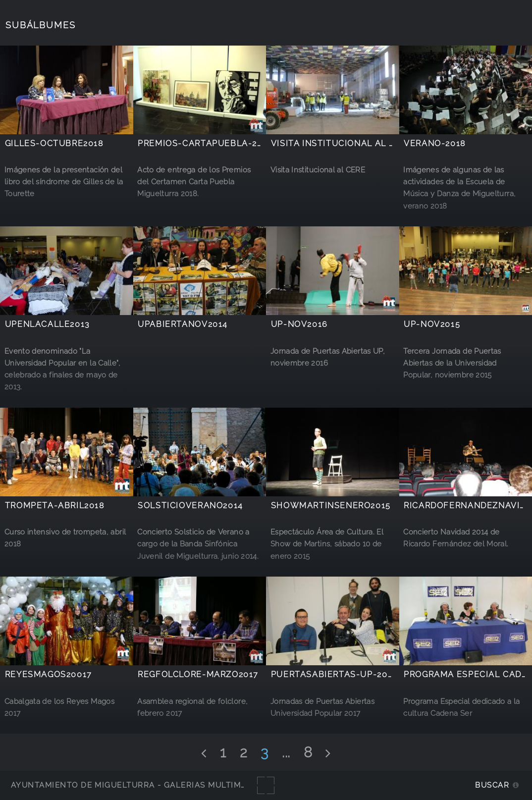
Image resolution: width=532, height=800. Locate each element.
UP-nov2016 (299, 324)
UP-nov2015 (432, 324)
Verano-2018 (435, 143)
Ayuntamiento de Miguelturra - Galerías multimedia (136, 785)
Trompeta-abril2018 (55, 506)
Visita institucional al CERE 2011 (353, 143)
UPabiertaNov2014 (183, 324)
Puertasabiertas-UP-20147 (337, 674)
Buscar (492, 785)
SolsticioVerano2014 (190, 506)
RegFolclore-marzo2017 (198, 674)
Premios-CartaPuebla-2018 (205, 143)
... (286, 752)
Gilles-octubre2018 (54, 143)
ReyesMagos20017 (49, 674)
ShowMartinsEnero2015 (331, 506)
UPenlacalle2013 (47, 324)
